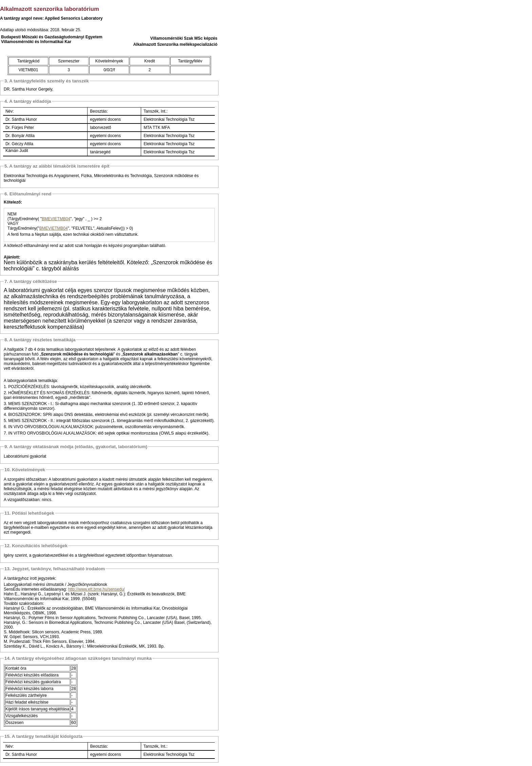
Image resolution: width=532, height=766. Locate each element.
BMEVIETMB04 (56, 219)
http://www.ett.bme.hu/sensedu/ (96, 589)
